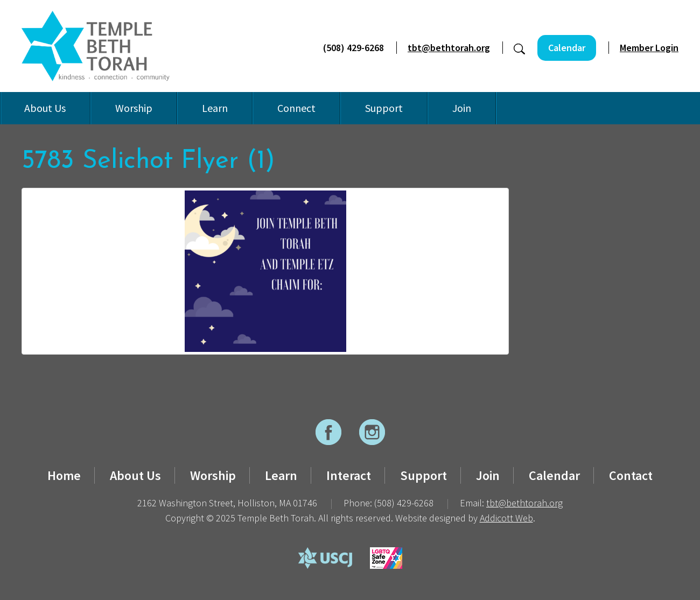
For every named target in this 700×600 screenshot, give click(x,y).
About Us (45, 108)
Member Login (649, 48)
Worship (134, 108)
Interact (349, 475)
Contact (631, 475)
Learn (215, 108)
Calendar (567, 48)
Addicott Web (506, 518)
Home (64, 475)
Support (384, 108)
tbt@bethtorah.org (449, 48)
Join (462, 108)
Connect (296, 108)
